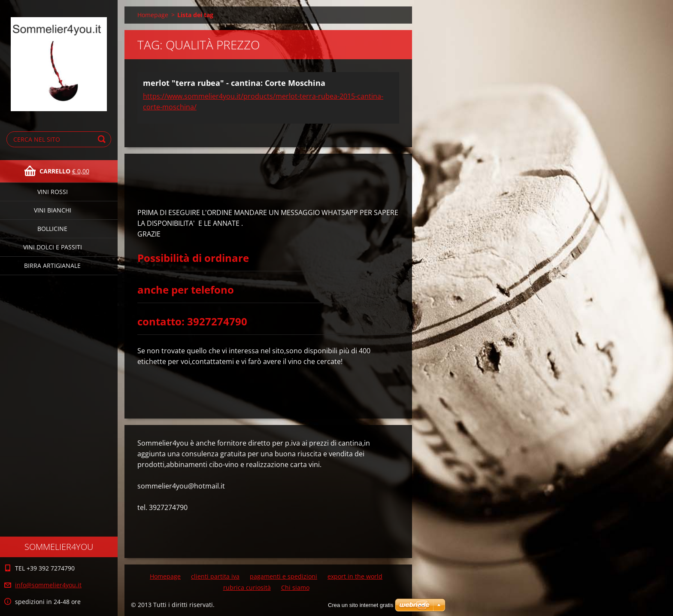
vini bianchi (53, 210)
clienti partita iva (215, 576)
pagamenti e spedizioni (283, 576)
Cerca (103, 139)
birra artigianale (52, 266)
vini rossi (53, 192)
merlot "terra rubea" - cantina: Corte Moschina (234, 83)
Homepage (153, 15)
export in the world (355, 576)
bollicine (52, 229)
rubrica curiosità (247, 587)
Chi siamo (295, 587)
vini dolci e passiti (53, 247)
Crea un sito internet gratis (361, 605)
